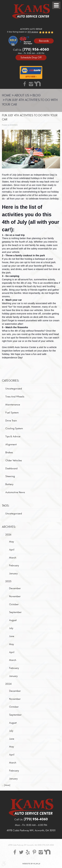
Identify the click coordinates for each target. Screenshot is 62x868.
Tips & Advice (13, 436)
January (13, 573)
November (15, 596)
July (11, 628)
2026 (8, 535)
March (13, 558)
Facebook (24, 84)
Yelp (28, 852)
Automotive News (15, 492)
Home (6, 95)
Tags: (6, 506)
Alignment (11, 444)
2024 (8, 684)
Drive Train (11, 421)
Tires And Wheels (15, 397)
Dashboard (11, 468)
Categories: (11, 381)
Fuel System (12, 413)
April (12, 550)
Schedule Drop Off (31, 57)
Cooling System (14, 428)
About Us (22, 95)
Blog (37, 95)
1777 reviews (33, 32)
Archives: (9, 527)
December (15, 588)
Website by (31, 864)
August (13, 620)
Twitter (21, 852)
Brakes (9, 452)
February (14, 565)
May (12, 542)
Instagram (31, 84)
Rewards (44, 41)
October (14, 604)
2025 (8, 581)
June (12, 636)
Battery (9, 484)
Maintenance (13, 405)
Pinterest (34, 852)
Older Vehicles (14, 460)
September (15, 612)
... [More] (6, 785)
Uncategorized (14, 389)
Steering (10, 476)
